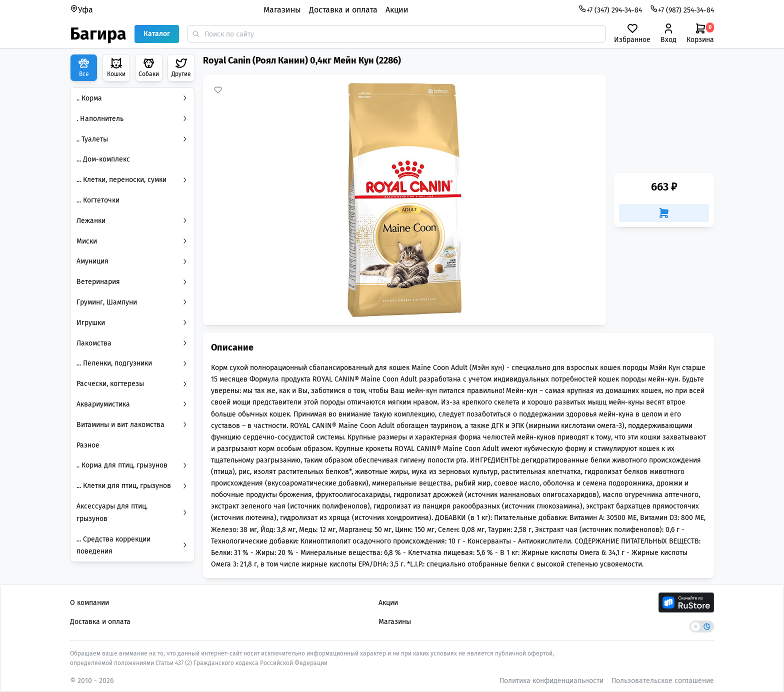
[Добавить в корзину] (664, 213)
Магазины (282, 10)
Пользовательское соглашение (663, 681)
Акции (397, 10)
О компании (89, 603)
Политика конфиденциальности (551, 681)
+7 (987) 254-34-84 (682, 9)
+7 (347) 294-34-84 (610, 9)
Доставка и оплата (343, 10)
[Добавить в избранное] (218, 90)
